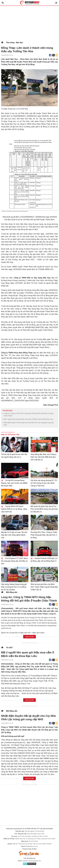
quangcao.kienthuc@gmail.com (32, 861)
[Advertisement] (29, 22)
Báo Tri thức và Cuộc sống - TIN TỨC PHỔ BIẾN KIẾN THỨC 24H (29, 3)
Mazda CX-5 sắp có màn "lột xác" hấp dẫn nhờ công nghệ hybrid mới (14, 535)
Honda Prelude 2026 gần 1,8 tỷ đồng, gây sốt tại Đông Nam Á (44, 560)
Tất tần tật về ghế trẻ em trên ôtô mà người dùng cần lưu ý (14, 456)
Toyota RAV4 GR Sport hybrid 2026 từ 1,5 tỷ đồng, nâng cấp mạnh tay (14, 509)
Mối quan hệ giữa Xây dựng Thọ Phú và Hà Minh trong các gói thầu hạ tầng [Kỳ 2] (44, 509)
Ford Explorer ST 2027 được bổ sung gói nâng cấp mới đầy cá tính (14, 561)
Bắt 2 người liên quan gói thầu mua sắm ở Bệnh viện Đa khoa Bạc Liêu (28, 419)
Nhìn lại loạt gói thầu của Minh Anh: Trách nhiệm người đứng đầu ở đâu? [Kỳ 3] (44, 587)
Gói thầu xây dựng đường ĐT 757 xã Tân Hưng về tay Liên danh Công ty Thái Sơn (44, 483)
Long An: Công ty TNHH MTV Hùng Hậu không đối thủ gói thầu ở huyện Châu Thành (29, 415)
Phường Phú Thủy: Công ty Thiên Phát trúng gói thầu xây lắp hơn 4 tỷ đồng (44, 535)
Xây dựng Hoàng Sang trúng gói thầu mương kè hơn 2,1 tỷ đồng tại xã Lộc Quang (14, 587)
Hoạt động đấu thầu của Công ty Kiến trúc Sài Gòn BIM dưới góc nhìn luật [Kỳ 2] (44, 457)
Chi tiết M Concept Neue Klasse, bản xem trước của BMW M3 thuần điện (14, 483)
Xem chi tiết (29, 637)
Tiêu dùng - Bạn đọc (15, 43)
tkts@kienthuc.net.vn (32, 846)
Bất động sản (12, 592)
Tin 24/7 (9, 648)
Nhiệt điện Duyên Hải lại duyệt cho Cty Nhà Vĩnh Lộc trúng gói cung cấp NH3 (29, 424)
